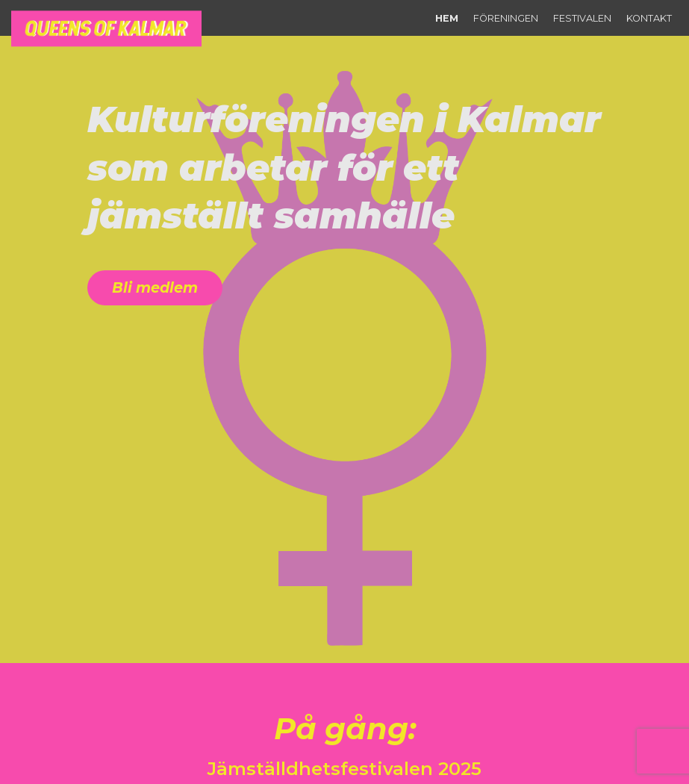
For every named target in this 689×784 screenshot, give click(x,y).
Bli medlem (155, 287)
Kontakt (649, 18)
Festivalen (582, 18)
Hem (447, 18)
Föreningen (506, 18)
